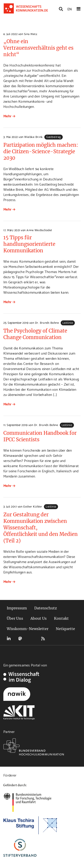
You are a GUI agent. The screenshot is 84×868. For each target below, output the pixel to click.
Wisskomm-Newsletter (28, 629)
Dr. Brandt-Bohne (47, 322)
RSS (43, 639)
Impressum (17, 608)
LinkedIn (9, 639)
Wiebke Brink (33, 137)
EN (70, 9)
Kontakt (61, 618)
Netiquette (65, 629)
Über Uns (15, 618)
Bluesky (32, 639)
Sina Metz (31, 34)
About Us (39, 618)
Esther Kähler (33, 506)
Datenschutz (46, 608)
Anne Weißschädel (39, 230)
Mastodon (20, 639)
